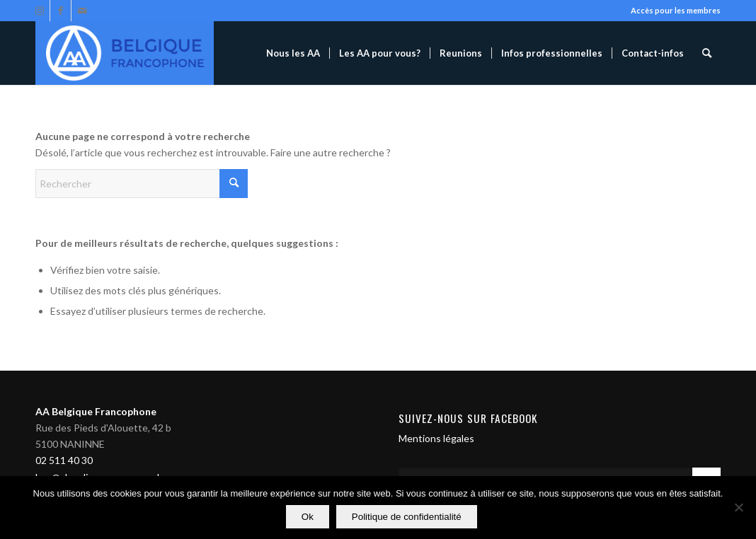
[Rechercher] (707, 53)
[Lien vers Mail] (82, 11)
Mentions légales (436, 438)
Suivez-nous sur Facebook (468, 418)
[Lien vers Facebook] (61, 11)
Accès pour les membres (676, 10)
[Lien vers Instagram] (39, 11)
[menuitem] (293, 53)
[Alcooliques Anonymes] (125, 53)
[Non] (738, 508)
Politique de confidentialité (407, 517)
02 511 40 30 (64, 460)
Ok (308, 517)
